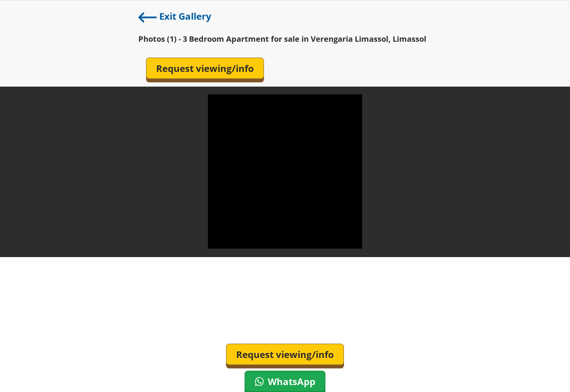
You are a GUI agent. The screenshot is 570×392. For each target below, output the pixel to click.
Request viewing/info (205, 68)
